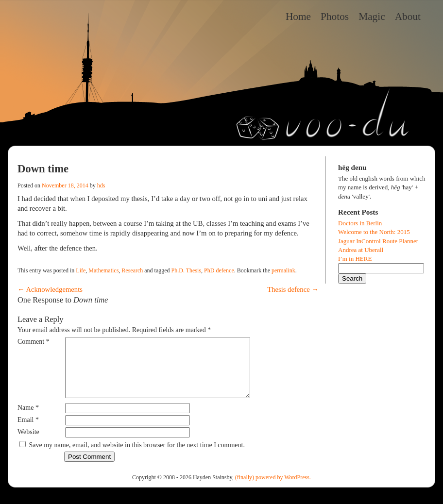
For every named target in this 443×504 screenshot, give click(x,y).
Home (298, 17)
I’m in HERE (355, 259)
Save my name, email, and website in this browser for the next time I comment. (137, 457)
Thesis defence (293, 289)
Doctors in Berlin (360, 223)
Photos (335, 17)
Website (28, 444)
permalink (283, 270)
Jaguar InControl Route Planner (378, 241)
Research (132, 270)
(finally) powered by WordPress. (273, 489)
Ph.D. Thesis (186, 270)
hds (101, 185)
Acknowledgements (50, 289)
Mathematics (103, 270)
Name (28, 419)
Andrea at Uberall (361, 250)
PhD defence (219, 270)
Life (81, 270)
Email (28, 431)
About (408, 17)
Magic (372, 17)
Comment (34, 342)
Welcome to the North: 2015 (374, 232)
